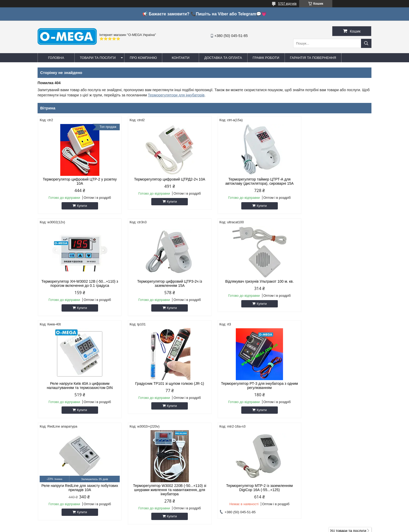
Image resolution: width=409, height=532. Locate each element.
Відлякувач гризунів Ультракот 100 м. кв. (162, 281)
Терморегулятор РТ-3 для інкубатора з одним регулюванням (77, 386)
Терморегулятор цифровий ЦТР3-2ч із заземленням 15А (77, 283)
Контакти (181, 58)
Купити (79, 206)
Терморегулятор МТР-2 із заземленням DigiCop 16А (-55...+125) (332, 386)
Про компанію (143, 58)
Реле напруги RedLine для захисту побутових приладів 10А (162, 386)
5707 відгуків (287, 4)
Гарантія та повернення (313, 58)
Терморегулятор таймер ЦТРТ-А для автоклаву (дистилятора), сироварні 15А (247, 181)
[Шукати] (366, 43)
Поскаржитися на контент (226, 527)
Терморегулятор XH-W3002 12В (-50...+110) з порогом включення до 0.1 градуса (332, 181)
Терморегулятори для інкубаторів (176, 95)
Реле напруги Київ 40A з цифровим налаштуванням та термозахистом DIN (247, 283)
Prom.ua (229, 522)
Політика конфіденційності (267, 527)
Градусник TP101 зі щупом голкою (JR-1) (332, 281)
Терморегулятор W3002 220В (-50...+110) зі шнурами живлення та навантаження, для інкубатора (247, 388)
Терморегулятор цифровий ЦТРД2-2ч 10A (162, 179)
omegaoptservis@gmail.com (236, 474)
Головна (56, 58)
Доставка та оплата (223, 58)
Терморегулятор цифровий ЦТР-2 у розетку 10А (77, 181)
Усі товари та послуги (348, 429)
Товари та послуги (98, 58)
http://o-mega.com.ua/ (230, 468)
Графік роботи (266, 58)
